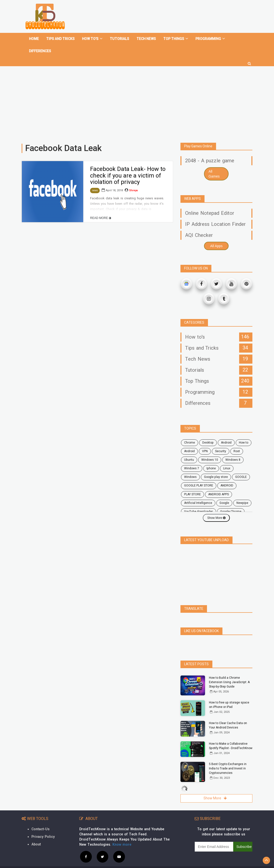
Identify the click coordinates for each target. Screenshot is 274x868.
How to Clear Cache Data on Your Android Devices (228, 715)
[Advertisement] (137, 102)
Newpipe (242, 503)
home (34, 39)
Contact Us (201, 862)
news (95, 190)
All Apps (216, 246)
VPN (205, 451)
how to (244, 443)
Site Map (244, 862)
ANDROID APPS (219, 494)
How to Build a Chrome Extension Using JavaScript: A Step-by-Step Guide (229, 671)
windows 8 (233, 460)
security (221, 451)
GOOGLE (241, 477)
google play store (216, 477)
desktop (208, 443)
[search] (249, 62)
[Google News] (186, 284)
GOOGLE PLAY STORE (199, 485)
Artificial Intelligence (198, 503)
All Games (214, 174)
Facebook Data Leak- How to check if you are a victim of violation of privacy (128, 176)
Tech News (146, 39)
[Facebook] (201, 284)
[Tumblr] (224, 299)
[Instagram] (209, 299)
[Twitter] (216, 284)
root (237, 451)
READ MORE (101, 218)
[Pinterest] (246, 284)
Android (189, 451)
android (226, 443)
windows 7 (192, 468)
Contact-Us (41, 818)
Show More (216, 518)
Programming (210, 39)
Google (224, 503)
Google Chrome (231, 511)
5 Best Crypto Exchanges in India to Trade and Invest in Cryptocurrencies (228, 758)
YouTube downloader (199, 511)
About (36, 834)
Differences (40, 51)
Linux (227, 468)
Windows (190, 477)
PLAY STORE (192, 494)
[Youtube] (231, 284)
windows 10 (210, 460)
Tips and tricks (60, 39)
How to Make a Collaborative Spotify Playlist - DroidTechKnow (231, 735)
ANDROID (227, 485)
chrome (190, 443)
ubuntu (189, 460)
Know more (122, 834)
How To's (92, 39)
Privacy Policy (43, 826)
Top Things (176, 39)
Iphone (211, 468)
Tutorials (119, 39)
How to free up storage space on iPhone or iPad (229, 694)
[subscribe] (214, 836)
